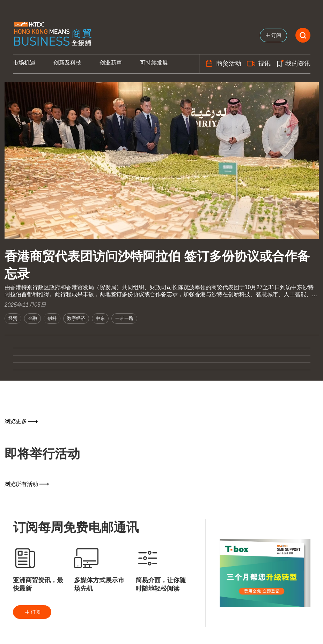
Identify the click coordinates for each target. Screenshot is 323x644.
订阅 (32, 612)
